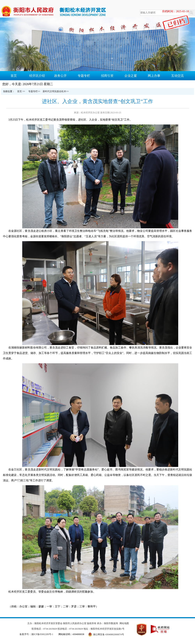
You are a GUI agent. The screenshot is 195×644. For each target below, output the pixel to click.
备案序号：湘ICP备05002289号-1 (36, 634)
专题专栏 (84, 76)
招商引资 (107, 76)
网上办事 (154, 76)
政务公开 (60, 76)
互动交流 (177, 76)
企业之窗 (131, 76)
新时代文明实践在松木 (54, 91)
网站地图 (124, 623)
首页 (14, 76)
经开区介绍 (37, 76)
